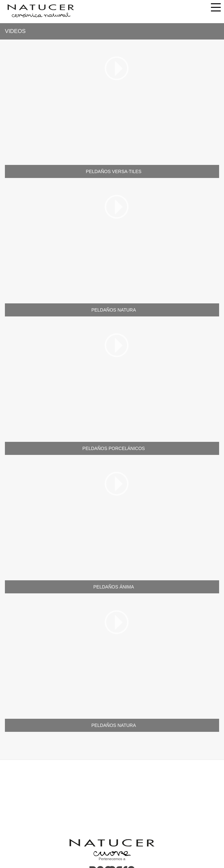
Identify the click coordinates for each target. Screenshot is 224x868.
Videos (15, 31)
